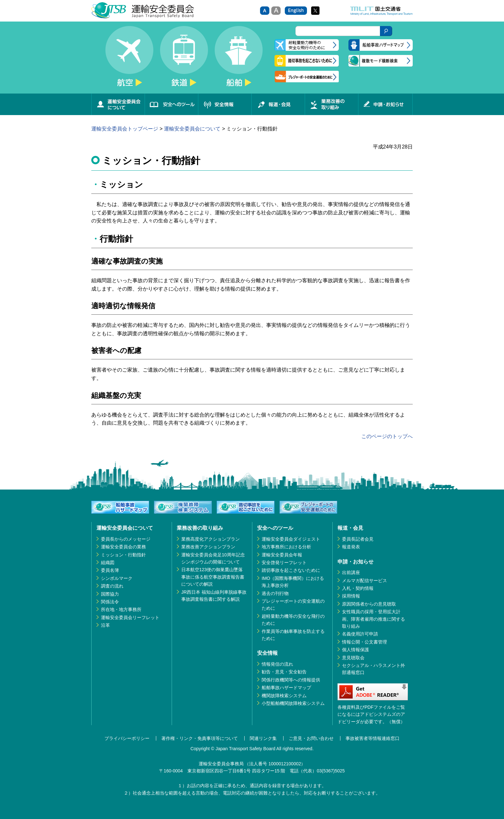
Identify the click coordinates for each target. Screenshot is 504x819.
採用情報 (351, 596)
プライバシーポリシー (127, 738)
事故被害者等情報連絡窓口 (373, 738)
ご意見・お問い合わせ (311, 738)
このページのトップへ (387, 436)
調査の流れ (112, 586)
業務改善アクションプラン (208, 547)
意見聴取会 (353, 658)
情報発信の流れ (277, 664)
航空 (129, 60)
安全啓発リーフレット (284, 562)
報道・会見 (278, 104)
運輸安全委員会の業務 (123, 547)
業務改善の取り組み (331, 104)
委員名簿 (110, 570)
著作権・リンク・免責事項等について (200, 738)
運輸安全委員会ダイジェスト (291, 539)
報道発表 (351, 547)
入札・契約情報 (358, 588)
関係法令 (110, 602)
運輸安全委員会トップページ (125, 129)
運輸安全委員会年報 (282, 555)
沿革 (105, 625)
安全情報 (225, 104)
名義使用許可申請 (360, 634)
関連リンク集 (263, 738)
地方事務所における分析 (286, 547)
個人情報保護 (355, 650)
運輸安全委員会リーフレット (130, 617)
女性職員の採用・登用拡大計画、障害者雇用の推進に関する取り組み (373, 619)
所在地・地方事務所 (121, 609)
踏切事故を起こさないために (291, 570)
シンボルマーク (117, 578)
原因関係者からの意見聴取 (369, 604)
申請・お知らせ (385, 104)
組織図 (108, 562)
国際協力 (110, 594)
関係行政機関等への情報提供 (291, 680)
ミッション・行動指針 (123, 555)
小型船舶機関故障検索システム (293, 703)
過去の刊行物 (275, 593)
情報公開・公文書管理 (364, 642)
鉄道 (184, 60)
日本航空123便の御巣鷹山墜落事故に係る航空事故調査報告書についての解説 (213, 577)
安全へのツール (171, 104)
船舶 (239, 60)
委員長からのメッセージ (126, 539)
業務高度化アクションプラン (211, 539)
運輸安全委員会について (118, 104)
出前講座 (351, 572)
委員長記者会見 (358, 539)
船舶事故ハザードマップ (286, 688)
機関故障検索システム (284, 696)
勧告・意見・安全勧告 (284, 672)
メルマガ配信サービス (364, 580)
